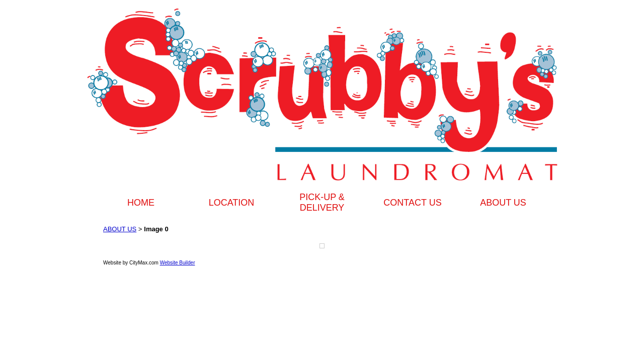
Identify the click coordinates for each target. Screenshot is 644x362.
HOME (141, 203)
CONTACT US (412, 203)
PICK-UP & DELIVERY (322, 202)
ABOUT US (503, 203)
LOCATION (232, 203)
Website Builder (178, 263)
